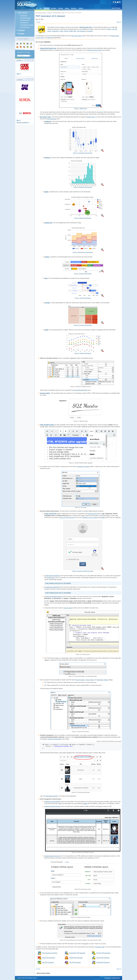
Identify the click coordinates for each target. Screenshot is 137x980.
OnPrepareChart (51, 119)
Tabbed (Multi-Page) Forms (48, 48)
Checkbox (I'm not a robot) (90, 518)
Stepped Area (48, 223)
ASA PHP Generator (25, 18)
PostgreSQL (55, 31)
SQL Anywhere (23, 13)
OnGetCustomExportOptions (52, 806)
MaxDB (90, 31)
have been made (100, 947)
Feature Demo (115, 36)
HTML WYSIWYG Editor (47, 425)
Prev (39, 22)
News (41, 8)
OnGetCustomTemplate (54, 739)
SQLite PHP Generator (103, 958)
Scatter (46, 330)
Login (113, 8)
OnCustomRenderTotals (80, 390)
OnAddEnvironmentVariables (52, 802)
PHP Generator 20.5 (86, 27)
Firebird (71, 31)
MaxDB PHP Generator (103, 962)
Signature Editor (45, 393)
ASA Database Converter (27, 25)
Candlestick (48, 121)
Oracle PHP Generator (49, 958)
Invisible (102, 518)
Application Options (103, 680)
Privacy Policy (116, 978)
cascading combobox (84, 467)
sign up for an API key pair (67, 518)
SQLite (66, 31)
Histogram (47, 158)
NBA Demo (50, 38)
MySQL (109, 29)
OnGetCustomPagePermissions (53, 597)
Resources (74, 8)
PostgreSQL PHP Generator (77, 953)
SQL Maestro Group (41, 13)
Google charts (91, 117)
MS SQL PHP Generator (103, 953)
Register (118, 8)
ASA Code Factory (25, 27)
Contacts (81, 8)
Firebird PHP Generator (76, 958)
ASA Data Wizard (25, 20)
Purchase (61, 8)
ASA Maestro (24, 16)
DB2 (75, 31)
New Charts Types (45, 117)
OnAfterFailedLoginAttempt (52, 576)
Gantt (46, 278)
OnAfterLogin (51, 578)
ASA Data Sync (24, 22)
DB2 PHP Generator (48, 962)
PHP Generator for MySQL (50, 953)
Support (67, 8)
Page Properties (80, 680)
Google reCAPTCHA (50, 514)
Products (47, 8)
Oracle (61, 31)
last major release (77, 36)
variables (85, 804)
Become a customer (22, 122)
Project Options (90, 680)
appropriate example (52, 796)
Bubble (46, 192)
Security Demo (40, 38)
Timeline (47, 257)
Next (118, 22)
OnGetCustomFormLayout (94, 50)
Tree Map (47, 303)
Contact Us (108, 978)
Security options (68, 608)
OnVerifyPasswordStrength (52, 587)
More (18, 74)
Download (54, 8)
